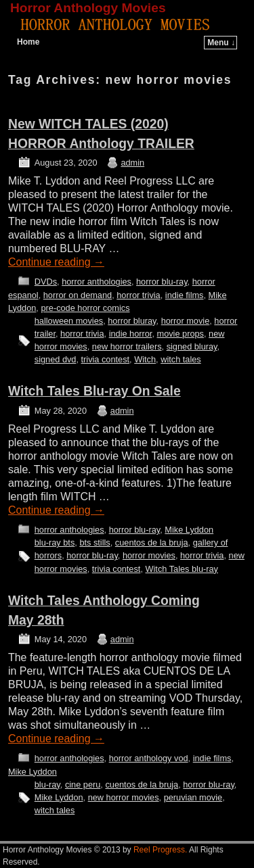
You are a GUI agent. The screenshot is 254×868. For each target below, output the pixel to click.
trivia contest (106, 359)
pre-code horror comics (85, 308)
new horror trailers (127, 346)
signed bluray (192, 346)
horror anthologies (97, 282)
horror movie (186, 321)
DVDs (46, 282)
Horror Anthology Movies (88, 8)
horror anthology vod (149, 758)
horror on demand (78, 295)
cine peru (83, 785)
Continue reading (56, 262)
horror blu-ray (162, 282)
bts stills (94, 542)
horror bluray (132, 321)
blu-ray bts (55, 542)
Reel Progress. (160, 850)
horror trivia (138, 295)
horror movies (149, 555)
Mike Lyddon (189, 530)
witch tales (181, 359)
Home (28, 42)
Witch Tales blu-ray (181, 569)
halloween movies (69, 321)
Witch (145, 359)
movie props (181, 334)
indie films (185, 295)
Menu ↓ (221, 43)
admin (132, 163)
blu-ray (47, 785)
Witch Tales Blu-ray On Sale (94, 391)
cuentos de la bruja (152, 542)
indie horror (131, 334)
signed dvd (56, 359)
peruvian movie (193, 797)
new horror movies (124, 797)
